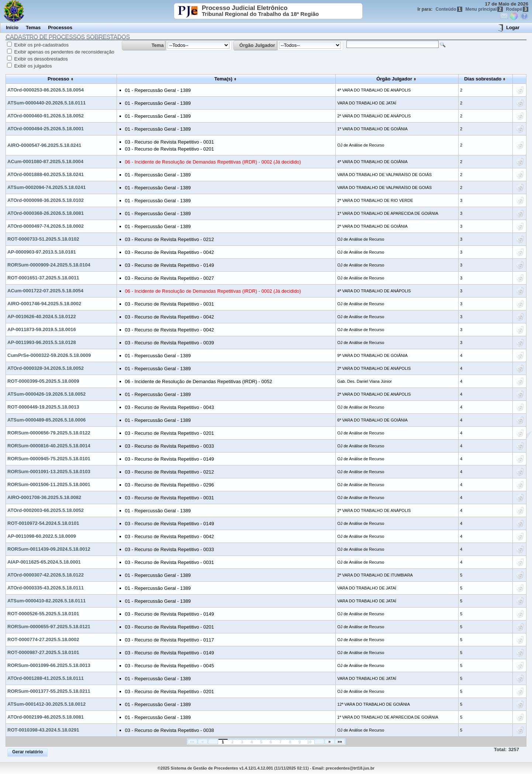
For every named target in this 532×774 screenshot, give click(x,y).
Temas (33, 27)
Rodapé (517, 9)
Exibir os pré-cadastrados (41, 45)
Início (12, 27)
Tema (158, 45)
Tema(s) (223, 79)
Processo (58, 79)
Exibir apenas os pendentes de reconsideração (64, 52)
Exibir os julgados (32, 66)
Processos (60, 27)
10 (309, 742)
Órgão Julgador (257, 45)
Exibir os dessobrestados (40, 59)
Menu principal (484, 9)
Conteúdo (449, 9)
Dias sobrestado (483, 79)
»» (340, 742)
